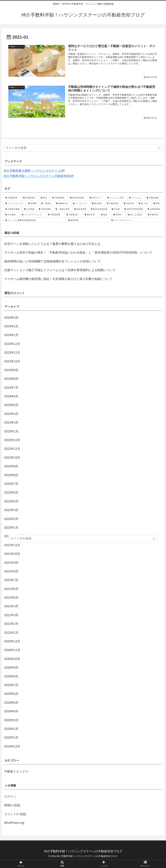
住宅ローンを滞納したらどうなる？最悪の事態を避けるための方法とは (52, 244)
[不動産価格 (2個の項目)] (154, 198)
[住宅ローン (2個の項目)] (97, 198)
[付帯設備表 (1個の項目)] (45, 209)
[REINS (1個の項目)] (119, 215)
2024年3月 (11, 318)
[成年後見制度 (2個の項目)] (78, 198)
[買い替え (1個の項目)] (144, 204)
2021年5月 (11, 598)
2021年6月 (11, 589)
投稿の (12, 805)
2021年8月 (11, 571)
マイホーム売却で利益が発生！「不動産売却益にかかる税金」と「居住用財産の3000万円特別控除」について (78, 253)
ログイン (10, 797)
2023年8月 (11, 379)
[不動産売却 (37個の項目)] (12, 198)
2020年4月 (11, 711)
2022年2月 (11, 519)
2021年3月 (11, 615)
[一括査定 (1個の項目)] (47, 204)
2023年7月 (11, 388)
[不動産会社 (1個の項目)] (74, 215)
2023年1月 (11, 431)
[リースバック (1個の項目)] (80, 204)
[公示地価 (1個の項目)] (30, 209)
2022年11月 (12, 449)
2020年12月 (12, 641)
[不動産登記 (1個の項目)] (113, 204)
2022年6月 (11, 493)
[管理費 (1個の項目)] (33, 204)
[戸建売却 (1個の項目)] (154, 215)
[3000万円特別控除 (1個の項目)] (134, 209)
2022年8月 (11, 475)
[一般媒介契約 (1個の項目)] (63, 209)
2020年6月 (11, 694)
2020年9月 (11, 668)
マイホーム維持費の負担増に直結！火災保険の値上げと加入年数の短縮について (58, 279)
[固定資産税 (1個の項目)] (81, 209)
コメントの (15, 814)
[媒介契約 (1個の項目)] (97, 204)
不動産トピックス (16, 771)
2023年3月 (11, 423)
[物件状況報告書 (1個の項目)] (99, 209)
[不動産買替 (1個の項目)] (55, 215)
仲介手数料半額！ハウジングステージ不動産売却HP (39, 176)
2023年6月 (11, 396)
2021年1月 (11, 633)
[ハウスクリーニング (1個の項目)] (33, 215)
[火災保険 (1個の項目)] (12, 215)
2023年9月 (11, 370)
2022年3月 (11, 510)
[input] (83, 148)
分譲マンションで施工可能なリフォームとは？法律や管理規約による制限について (60, 270)
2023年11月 (12, 353)
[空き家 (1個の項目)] (116, 209)
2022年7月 (11, 484)
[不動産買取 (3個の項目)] (59, 198)
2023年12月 (12, 344)
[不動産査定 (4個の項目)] (30, 198)
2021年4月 (11, 606)
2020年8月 (11, 676)
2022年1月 (11, 528)
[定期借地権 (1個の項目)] (154, 209)
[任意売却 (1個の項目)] (129, 204)
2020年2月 (11, 729)
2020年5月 (11, 703)
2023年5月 (11, 405)
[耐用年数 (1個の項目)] (88, 220)
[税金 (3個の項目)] (45, 198)
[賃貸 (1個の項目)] (105, 215)
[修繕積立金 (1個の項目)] (63, 204)
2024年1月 (11, 335)
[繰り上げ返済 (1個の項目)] (136, 215)
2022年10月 (12, 458)
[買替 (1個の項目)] (157, 204)
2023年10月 (12, 361)
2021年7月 (11, 580)
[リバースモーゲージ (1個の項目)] (136, 220)
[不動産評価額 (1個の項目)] (13, 209)
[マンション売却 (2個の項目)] (116, 198)
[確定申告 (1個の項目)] (91, 215)
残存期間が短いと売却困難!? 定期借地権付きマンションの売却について (52, 261)
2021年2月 (11, 624)
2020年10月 (12, 659)
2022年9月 (11, 466)
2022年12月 (12, 440)
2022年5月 (11, 501)
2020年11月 (12, 650)
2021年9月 (11, 563)
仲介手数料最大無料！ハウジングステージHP (34, 171)
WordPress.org (14, 823)
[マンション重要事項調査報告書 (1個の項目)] (35, 220)
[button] (159, 148)
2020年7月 (11, 685)
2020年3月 (11, 720)
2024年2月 (11, 326)
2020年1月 (11, 738)
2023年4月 (11, 414)
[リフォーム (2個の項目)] (136, 198)
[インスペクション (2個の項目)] (15, 204)
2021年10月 (12, 554)
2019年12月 (12, 746)
